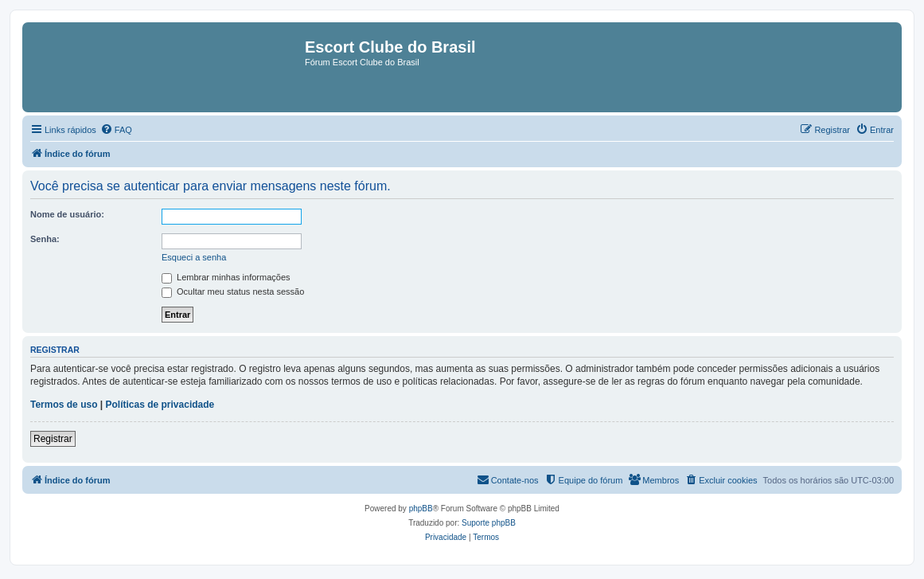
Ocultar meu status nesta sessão (233, 291)
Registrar (53, 439)
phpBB (421, 509)
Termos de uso (64, 405)
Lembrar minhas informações (226, 277)
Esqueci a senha (194, 257)
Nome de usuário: (67, 214)
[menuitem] (116, 130)
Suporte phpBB (489, 523)
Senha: (45, 239)
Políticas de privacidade (160, 405)
